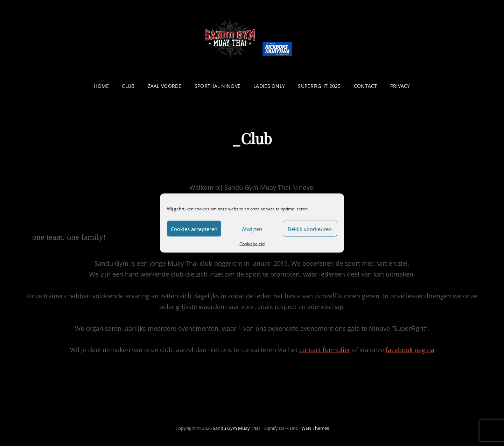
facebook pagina (410, 350)
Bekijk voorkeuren (310, 229)
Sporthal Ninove (218, 86)
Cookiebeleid (252, 244)
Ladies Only (269, 86)
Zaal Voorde (165, 86)
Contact (366, 86)
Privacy (400, 86)
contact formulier (325, 350)
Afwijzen (252, 229)
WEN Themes (315, 428)
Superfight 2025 (319, 86)
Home (101, 86)
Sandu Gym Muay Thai (236, 428)
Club (128, 86)
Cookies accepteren (194, 229)
